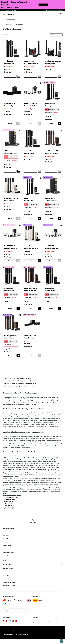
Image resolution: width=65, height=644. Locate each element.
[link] (12, 49)
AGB (14, 636)
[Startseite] (5, 24)
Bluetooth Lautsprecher (11, 501)
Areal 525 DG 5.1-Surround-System (11, 106)
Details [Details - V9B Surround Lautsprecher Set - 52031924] (10, 172)
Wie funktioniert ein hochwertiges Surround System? (20, 384)
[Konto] (54, 14)
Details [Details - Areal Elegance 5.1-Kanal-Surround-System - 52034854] (31, 310)
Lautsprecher (10, 24)
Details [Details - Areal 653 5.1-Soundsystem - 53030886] (31, 220)
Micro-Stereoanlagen (9, 555)
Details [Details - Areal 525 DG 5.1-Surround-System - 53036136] (51, 263)
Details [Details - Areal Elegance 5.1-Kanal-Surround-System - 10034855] (10, 220)
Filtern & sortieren (55, 35)
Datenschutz (6, 636)
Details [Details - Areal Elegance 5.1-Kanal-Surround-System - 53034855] (31, 263)
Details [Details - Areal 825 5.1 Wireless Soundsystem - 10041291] (51, 76)
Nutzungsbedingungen (53, 626)
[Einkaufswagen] (61, 14)
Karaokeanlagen (7, 548)
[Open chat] (61, 641)
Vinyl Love (6, 578)
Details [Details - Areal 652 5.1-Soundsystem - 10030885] (31, 172)
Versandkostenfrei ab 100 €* (54, 10)
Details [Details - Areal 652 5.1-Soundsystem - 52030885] (10, 310)
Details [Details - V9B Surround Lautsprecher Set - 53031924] (51, 220)
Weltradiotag (7, 592)
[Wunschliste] (58, 14)
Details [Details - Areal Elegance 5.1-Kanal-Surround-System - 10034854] (51, 172)
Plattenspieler (7, 552)
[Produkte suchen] (32, 19)
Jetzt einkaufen (41, 5)
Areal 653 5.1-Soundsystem (9, 63)
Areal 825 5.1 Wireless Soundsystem (50, 63)
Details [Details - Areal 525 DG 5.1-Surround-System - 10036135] (10, 124)
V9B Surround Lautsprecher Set (11, 153)
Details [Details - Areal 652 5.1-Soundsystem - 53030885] (51, 310)
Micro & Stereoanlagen (9, 585)
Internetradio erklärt (9, 575)
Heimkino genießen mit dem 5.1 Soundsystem (18, 381)
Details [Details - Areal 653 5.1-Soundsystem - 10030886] (10, 76)
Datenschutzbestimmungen (39, 626)
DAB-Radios (6, 538)
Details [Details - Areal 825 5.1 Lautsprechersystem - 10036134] (31, 76)
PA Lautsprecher (9, 508)
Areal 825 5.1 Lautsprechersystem (32, 63)
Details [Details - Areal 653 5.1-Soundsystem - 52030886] (51, 124)
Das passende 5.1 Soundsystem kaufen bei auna (18, 389)
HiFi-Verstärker (7, 541)
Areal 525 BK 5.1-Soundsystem (31, 339)
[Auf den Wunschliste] (20, 41)
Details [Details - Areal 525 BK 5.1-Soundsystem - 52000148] (31, 358)
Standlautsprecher (10, 502)
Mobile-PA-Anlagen (8, 559)
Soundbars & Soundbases (12, 512)
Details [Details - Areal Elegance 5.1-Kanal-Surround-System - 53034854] (10, 358)
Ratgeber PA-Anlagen (9, 588)
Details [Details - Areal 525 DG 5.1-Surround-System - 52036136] (10, 263)
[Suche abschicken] (3, 19)
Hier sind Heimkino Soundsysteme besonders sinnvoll (20, 386)
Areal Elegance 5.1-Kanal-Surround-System (52, 153)
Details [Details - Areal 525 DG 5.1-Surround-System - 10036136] (31, 124)
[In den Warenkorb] (60, 124)
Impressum (21, 636)
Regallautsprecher (9, 504)
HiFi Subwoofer (9, 506)
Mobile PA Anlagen (10, 510)
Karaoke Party (7, 582)
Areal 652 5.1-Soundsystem (30, 153)
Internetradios (7, 545)
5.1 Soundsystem (21, 24)
